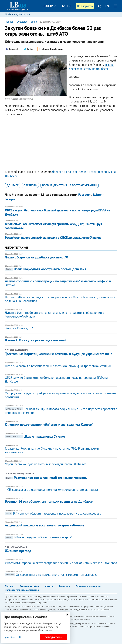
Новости (48, 6)
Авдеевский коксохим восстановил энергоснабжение (45, 525)
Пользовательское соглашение (22, 590)
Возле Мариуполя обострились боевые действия (46, 269)
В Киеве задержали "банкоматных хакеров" (38, 537)
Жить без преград (18, 551)
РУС (107, 6)
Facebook (85, 195)
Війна (34, 22)
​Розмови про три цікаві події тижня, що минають (46, 478)
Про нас (9, 586)
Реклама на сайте (29, 586)
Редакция (64, 586)
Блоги (66, 6)
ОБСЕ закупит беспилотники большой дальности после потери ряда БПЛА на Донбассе (57, 212)
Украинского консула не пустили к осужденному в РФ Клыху (45, 464)
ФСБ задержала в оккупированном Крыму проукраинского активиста (51, 490)
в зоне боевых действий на (91, 67)
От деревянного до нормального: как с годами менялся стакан (52, 575)
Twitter (97, 195)
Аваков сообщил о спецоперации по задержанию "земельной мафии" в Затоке (58, 283)
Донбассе (102, 69)
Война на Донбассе (17, 14)
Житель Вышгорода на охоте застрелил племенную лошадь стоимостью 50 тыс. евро (61, 563)
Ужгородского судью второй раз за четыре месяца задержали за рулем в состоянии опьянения (61, 395)
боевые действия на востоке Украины (70, 185)
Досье (64, 18)
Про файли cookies (13, 637)
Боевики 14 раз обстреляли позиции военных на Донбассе (49, 501)
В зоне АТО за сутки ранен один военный (36, 340)
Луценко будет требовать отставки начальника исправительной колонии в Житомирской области (54, 315)
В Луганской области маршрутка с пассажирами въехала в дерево (53, 513)
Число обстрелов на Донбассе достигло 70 (36, 257)
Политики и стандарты (88, 586)
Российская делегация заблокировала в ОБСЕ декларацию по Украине (53, 238)
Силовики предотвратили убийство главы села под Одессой (49, 424)
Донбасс (13, 185)
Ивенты (49, 586)
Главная (9, 22)
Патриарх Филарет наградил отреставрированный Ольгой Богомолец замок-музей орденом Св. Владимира (60, 299)
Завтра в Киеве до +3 (19, 328)
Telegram (11, 199)
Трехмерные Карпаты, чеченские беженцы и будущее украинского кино (59, 354)
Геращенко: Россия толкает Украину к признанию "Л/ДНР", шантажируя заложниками (53, 226)
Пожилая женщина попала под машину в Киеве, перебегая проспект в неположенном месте (61, 411)
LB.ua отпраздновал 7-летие (35, 436)
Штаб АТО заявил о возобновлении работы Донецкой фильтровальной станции (58, 366)
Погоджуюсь (53, 637)
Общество (22, 22)
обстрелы (30, 185)
